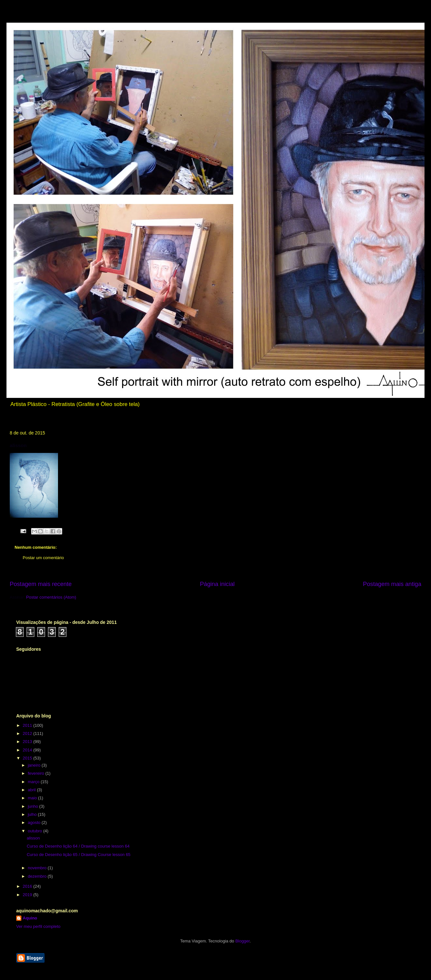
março (34, 782)
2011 (28, 725)
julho (33, 814)
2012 (28, 733)
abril (32, 790)
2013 (28, 742)
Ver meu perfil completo (38, 926)
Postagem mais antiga (392, 584)
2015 (28, 758)
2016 (28, 886)
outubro (36, 831)
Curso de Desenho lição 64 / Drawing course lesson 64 (78, 846)
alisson (33, 838)
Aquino (30, 918)
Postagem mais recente (41, 584)
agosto (35, 822)
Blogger (242, 941)
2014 (28, 750)
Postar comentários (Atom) (51, 597)
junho (34, 806)
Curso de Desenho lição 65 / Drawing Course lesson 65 (78, 855)
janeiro (35, 765)
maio (33, 798)
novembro (38, 868)
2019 (28, 895)
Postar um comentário (43, 558)
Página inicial (217, 584)
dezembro (38, 876)
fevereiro (37, 773)
